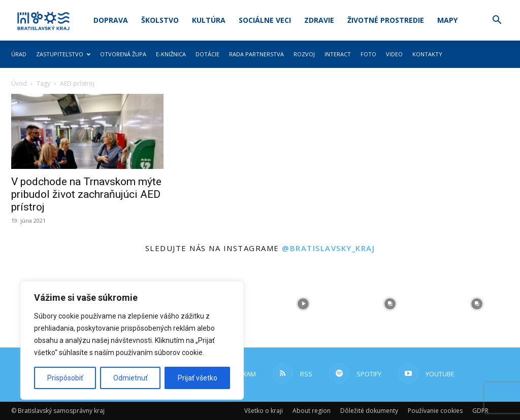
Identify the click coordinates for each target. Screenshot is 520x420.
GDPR (480, 411)
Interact (338, 54)
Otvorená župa (123, 54)
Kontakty (427, 54)
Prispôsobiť (65, 378)
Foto (368, 54)
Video (394, 54)
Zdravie (319, 20)
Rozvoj (304, 54)
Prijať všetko (198, 378)
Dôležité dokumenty (369, 411)
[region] (132, 340)
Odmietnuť (131, 378)
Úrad (19, 54)
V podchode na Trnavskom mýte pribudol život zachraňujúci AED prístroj (86, 194)
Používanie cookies (435, 411)
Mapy (447, 20)
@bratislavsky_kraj (328, 248)
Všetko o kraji (264, 411)
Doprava (111, 20)
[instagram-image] (303, 304)
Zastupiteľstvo (63, 54)
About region (312, 411)
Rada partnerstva (256, 54)
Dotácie (207, 54)
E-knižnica (171, 54)
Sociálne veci (265, 20)
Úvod (19, 83)
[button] (497, 21)
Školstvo (160, 20)
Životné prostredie (386, 20)
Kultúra (209, 20)
